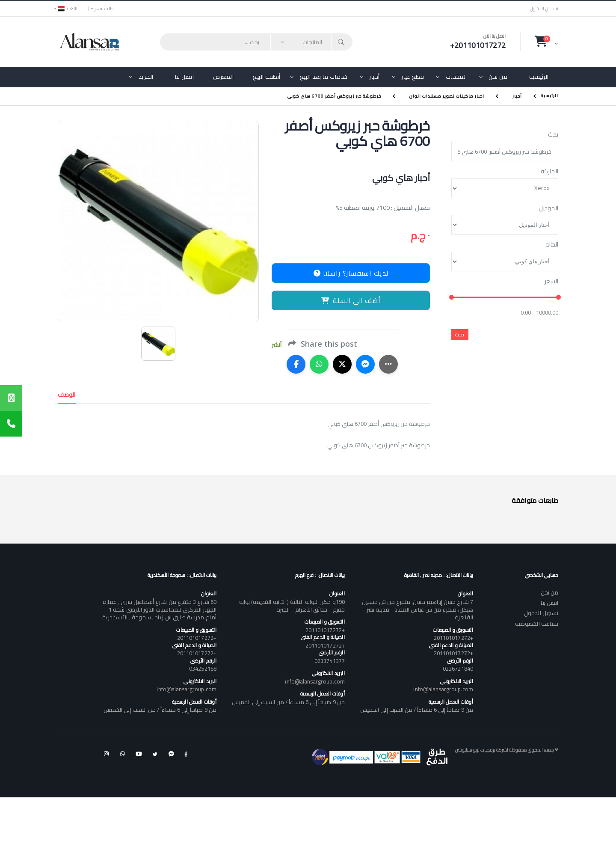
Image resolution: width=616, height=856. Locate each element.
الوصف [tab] (67, 395)
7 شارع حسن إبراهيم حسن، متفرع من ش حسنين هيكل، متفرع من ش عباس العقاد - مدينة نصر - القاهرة (417, 609)
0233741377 (330, 661)
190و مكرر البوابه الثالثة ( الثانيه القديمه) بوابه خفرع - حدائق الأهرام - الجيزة (292, 606)
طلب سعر (104, 9)
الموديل (548, 208)
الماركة (549, 172)
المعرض (223, 77)
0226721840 (458, 669)
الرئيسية (539, 77)
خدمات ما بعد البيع (324, 77)
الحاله (552, 245)
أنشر (277, 345)
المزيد (146, 77)
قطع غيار (413, 77)
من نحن (498, 77)
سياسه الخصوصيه (537, 624)
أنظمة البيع (267, 77)
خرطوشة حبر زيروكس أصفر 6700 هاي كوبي (334, 96)
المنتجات (456, 77)
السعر (551, 282)
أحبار (375, 77)
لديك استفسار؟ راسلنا (351, 273)
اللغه (68, 9)
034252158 (203, 669)
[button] (546, 42)
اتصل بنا (184, 77)
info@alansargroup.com (443, 689)
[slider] (452, 298)
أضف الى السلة (351, 300)
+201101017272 (453, 638)
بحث (553, 135)
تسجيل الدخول (544, 9)
